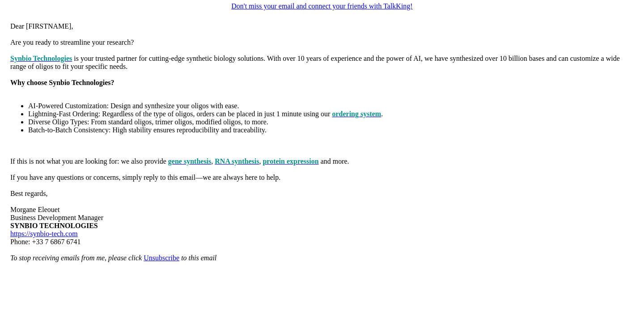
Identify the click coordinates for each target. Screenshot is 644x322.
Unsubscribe (161, 258)
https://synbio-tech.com (44, 234)
